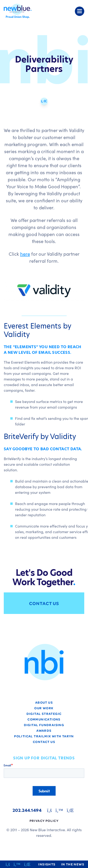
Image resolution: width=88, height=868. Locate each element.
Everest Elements (33, 326)
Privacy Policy (44, 821)
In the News (73, 864)
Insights (47, 864)
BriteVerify (21, 436)
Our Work (44, 708)
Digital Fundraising (44, 725)
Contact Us (44, 603)
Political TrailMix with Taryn (44, 736)
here (25, 254)
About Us (44, 702)
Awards (44, 730)
